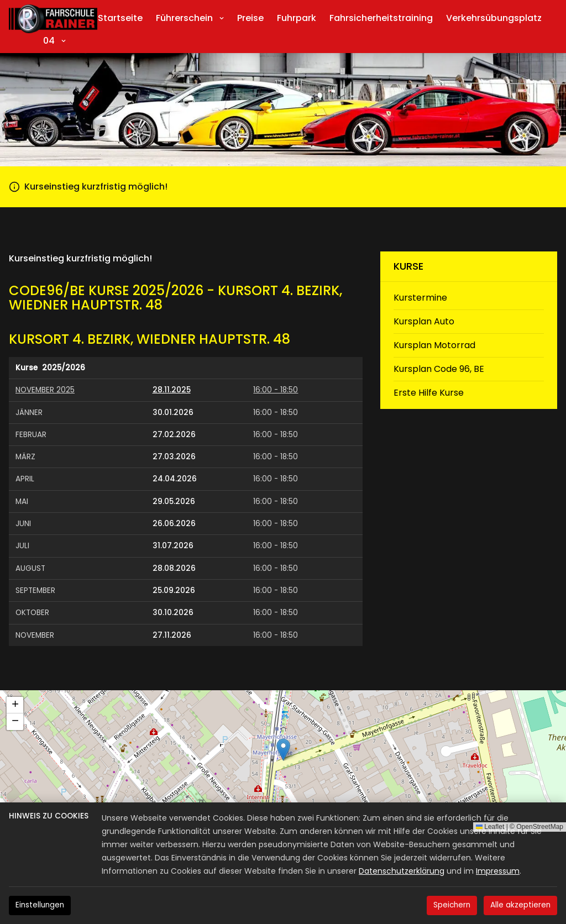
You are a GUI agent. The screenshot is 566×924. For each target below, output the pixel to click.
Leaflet (490, 827)
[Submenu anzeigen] (222, 18)
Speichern (452, 905)
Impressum (498, 871)
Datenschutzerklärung (402, 871)
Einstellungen (40, 905)
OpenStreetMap (540, 827)
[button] (283, 750)
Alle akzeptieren (520, 905)
